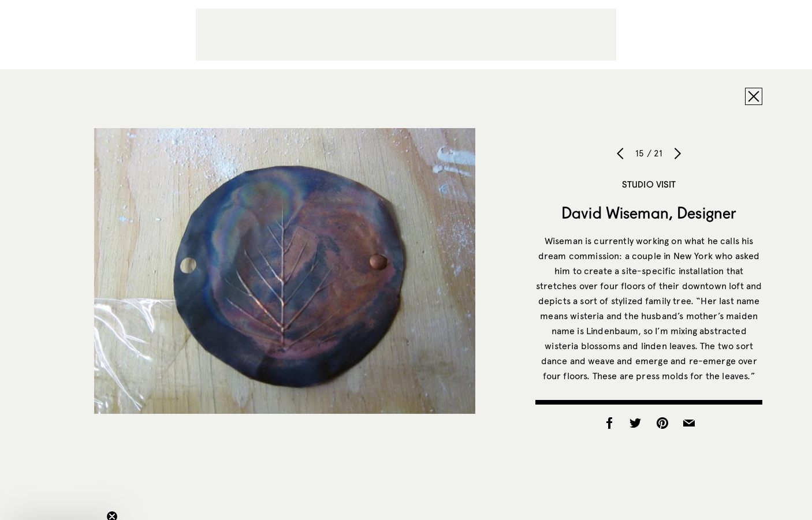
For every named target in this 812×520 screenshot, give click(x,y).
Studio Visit (649, 184)
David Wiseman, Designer (649, 212)
